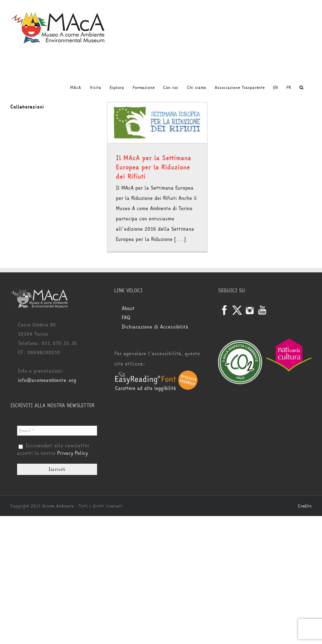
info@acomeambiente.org (47, 380)
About (128, 308)
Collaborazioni (27, 107)
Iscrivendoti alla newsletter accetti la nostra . (54, 450)
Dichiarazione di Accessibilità (155, 327)
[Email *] (57, 431)
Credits (305, 506)
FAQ (126, 318)
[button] (301, 88)
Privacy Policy (72, 453)
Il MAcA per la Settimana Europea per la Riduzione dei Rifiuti (153, 167)
